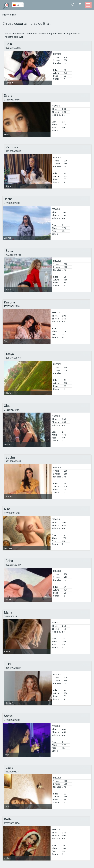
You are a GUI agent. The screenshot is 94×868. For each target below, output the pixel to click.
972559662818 (13, 48)
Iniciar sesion (80, 5)
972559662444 (13, 565)
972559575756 (12, 100)
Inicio (5, 15)
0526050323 (10, 617)
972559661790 (12, 513)
